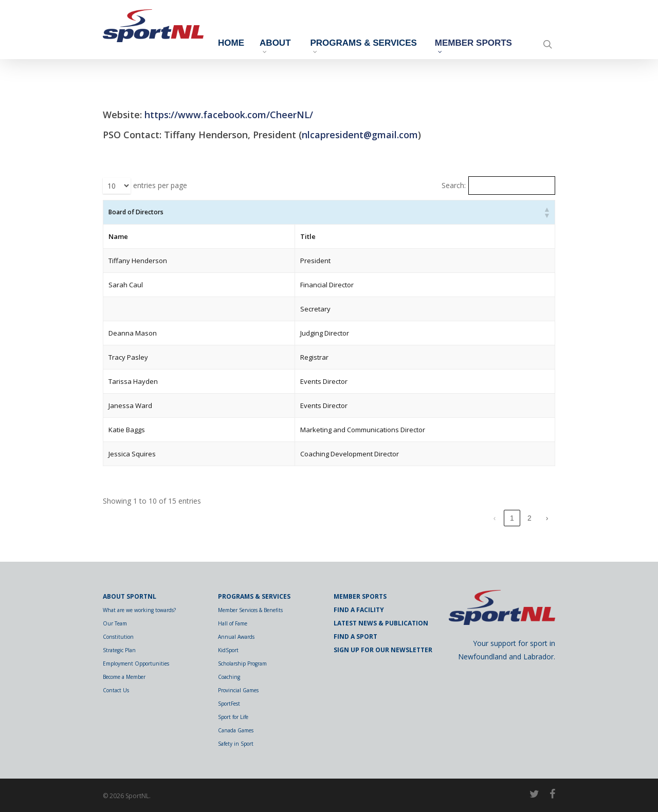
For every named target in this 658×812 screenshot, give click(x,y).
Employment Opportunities (136, 663)
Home (267, 43)
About (311, 46)
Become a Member (124, 677)
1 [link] (512, 518)
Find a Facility (359, 610)
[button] (546, 212)
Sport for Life (233, 717)
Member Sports (471, 48)
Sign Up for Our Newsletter (383, 650)
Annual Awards (236, 637)
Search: (454, 185)
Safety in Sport (236, 744)
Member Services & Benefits (250, 610)
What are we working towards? (139, 610)
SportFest (229, 704)
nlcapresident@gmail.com (360, 135)
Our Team (115, 623)
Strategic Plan (119, 650)
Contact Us (116, 690)
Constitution (118, 637)
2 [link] (529, 518)
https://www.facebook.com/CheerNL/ (229, 115)
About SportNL (130, 596)
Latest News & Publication (381, 623)
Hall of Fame (233, 623)
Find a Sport (355, 636)
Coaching (229, 677)
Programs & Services (372, 48)
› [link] (547, 518)
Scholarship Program (242, 663)
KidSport (228, 650)
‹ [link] (495, 518)
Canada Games (236, 730)
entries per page (160, 185)
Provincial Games (238, 690)
